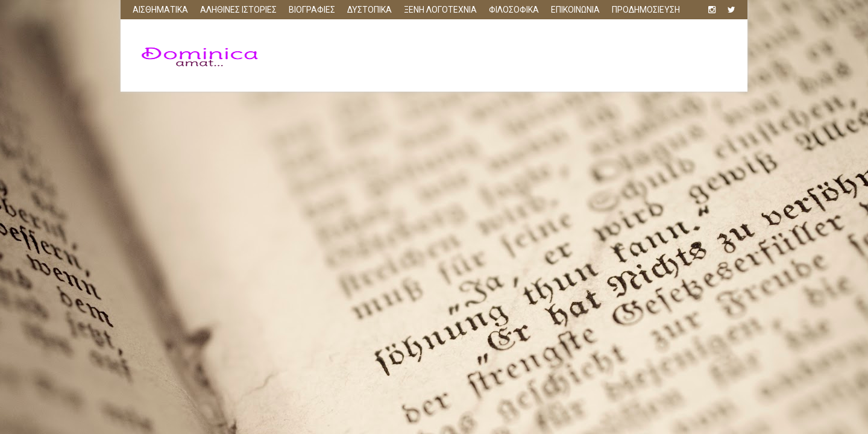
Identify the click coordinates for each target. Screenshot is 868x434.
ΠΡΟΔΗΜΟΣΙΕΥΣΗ (646, 10)
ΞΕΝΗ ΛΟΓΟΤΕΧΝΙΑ (440, 10)
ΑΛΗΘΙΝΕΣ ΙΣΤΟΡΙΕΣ (238, 10)
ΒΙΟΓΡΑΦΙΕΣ (312, 10)
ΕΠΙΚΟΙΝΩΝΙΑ (575, 10)
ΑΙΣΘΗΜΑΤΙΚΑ (160, 10)
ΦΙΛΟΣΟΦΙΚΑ (514, 10)
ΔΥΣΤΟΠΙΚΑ (370, 10)
